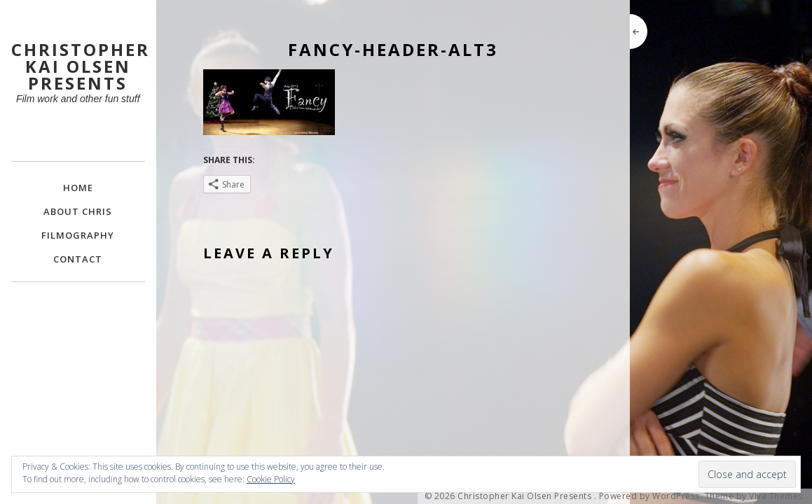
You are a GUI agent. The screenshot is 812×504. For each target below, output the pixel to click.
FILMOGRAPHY (78, 235)
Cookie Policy (271, 479)
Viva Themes (776, 496)
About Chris (78, 211)
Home (78, 188)
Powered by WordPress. (651, 496)
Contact (78, 259)
